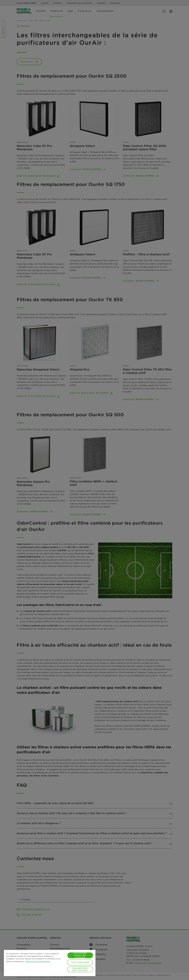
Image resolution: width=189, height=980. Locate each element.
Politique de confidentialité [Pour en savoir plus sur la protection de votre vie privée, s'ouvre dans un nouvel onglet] (37, 961)
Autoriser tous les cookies (80, 955)
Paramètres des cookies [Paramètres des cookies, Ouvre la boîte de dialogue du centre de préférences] (80, 969)
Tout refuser (80, 962)
